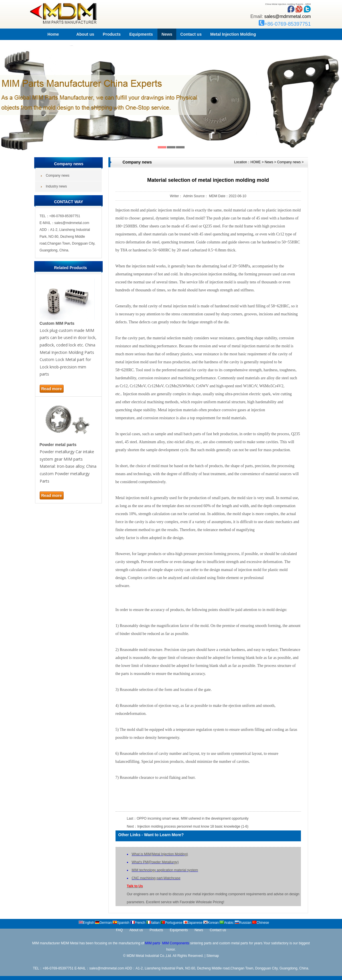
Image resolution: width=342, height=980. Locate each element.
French (138, 923)
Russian (243, 923)
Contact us (191, 34)
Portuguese (171, 923)
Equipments (141, 34)
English (86, 923)
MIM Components (176, 943)
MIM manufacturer (46, 943)
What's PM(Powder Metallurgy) (155, 862)
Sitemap (213, 956)
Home (53, 34)
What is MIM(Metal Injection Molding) (160, 854)
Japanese (193, 923)
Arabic (227, 923)
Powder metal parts (58, 445)
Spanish (121, 923)
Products (112, 34)
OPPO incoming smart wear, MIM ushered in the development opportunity (193, 818)
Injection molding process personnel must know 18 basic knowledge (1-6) (193, 826)
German (103, 923)
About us (85, 34)
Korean (211, 923)
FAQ (119, 930)
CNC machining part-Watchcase (156, 878)
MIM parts (152, 943)
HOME (256, 162)
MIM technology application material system (165, 870)
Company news (289, 162)
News (167, 34)
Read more (52, 389)
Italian (153, 923)
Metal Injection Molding (233, 34)
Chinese (261, 923)
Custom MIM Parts (57, 323)
